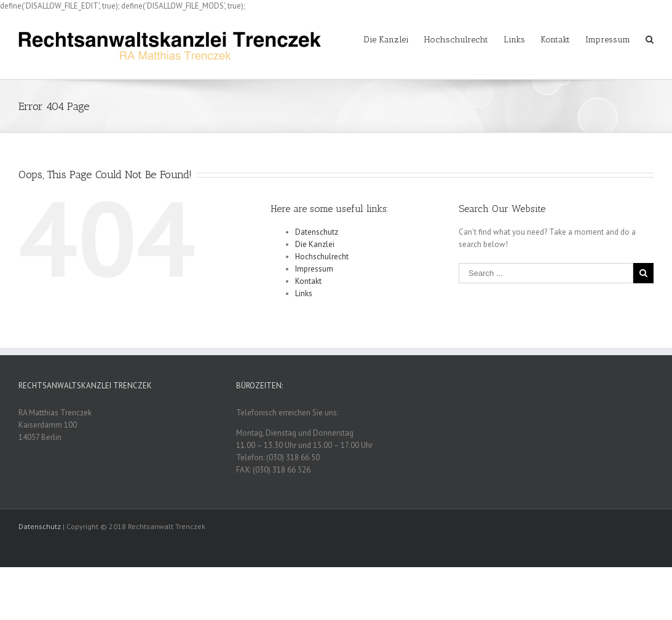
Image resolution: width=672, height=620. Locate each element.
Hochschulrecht (322, 257)
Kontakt (308, 281)
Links (304, 293)
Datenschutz (317, 232)
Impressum (314, 269)
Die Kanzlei (315, 244)
